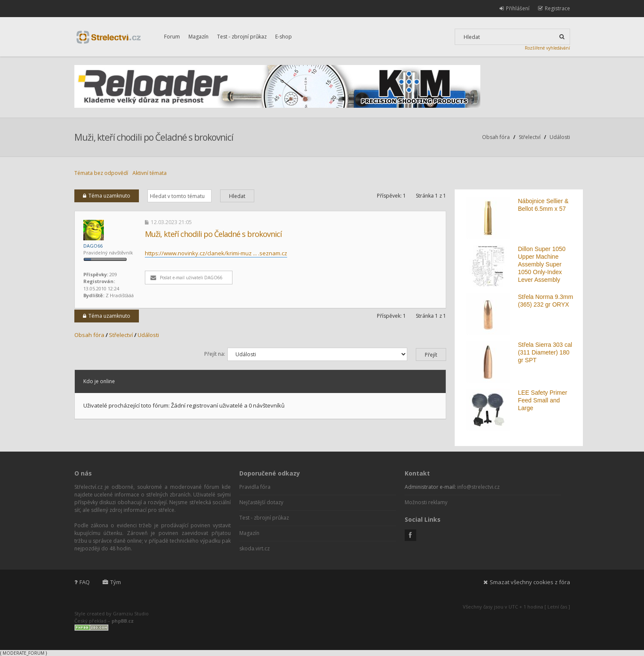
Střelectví (530, 137)
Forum (172, 37)
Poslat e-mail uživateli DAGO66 (187, 278)
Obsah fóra (496, 137)
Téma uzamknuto (107, 196)
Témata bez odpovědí (101, 173)
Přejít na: (215, 354)
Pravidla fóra (255, 487)
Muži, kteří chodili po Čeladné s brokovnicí (154, 137)
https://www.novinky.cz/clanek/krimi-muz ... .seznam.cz (216, 253)
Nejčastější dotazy (261, 502)
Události (560, 137)
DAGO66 (93, 246)
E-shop (284, 37)
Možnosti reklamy (426, 502)
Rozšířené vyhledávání (547, 48)
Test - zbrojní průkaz (242, 37)
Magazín (198, 37)
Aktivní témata (150, 173)
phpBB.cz (123, 621)
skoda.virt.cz (254, 548)
